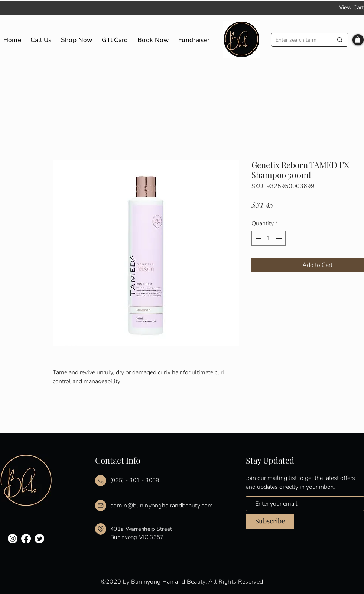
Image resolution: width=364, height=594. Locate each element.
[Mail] (101, 481)
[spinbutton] (269, 238)
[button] (358, 40)
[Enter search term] (299, 40)
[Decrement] (258, 238)
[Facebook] (26, 539)
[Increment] (279, 238)
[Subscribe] (270, 521)
